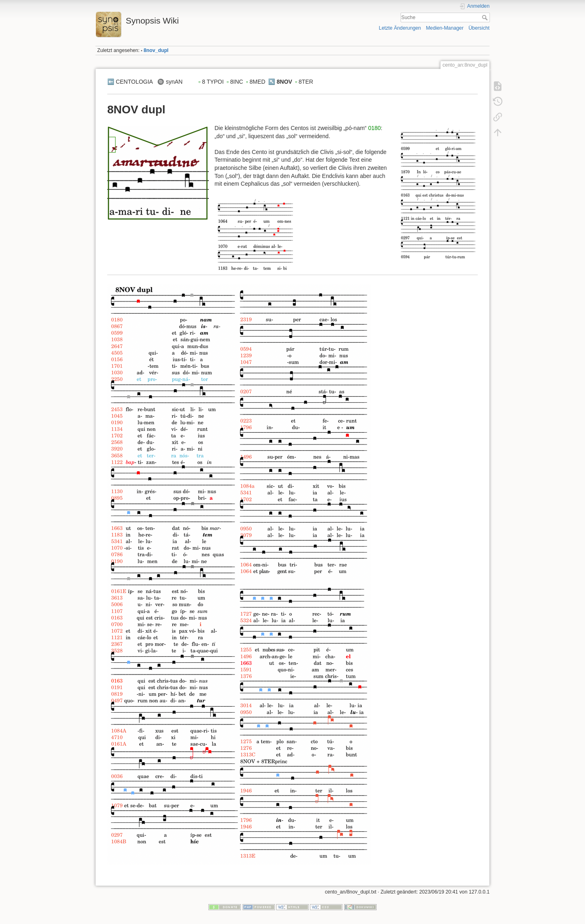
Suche (486, 17)
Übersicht (479, 28)
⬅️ (111, 82)
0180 (374, 128)
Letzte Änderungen (400, 28)
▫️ (199, 82)
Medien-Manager (445, 28)
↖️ (272, 82)
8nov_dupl (156, 50)
